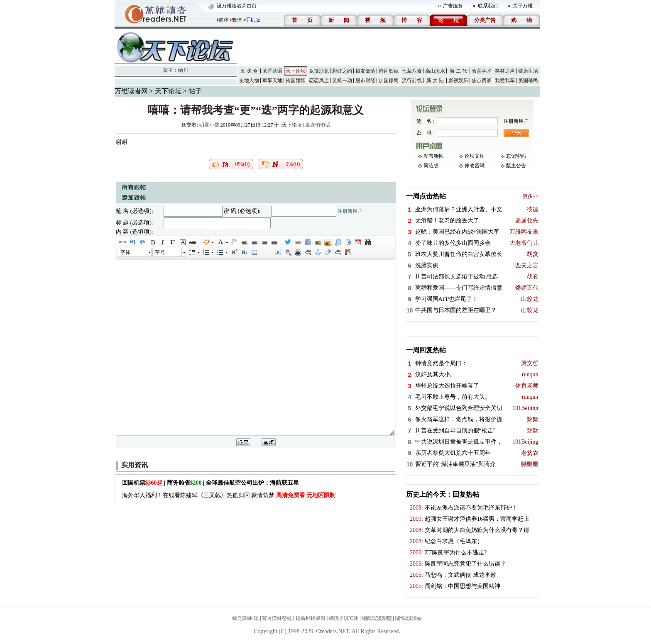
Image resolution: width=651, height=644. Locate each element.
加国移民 (389, 80)
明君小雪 (209, 125)
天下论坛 (296, 71)
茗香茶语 (272, 71)
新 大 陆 (435, 80)
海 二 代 (458, 71)
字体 (125, 252)
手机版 (253, 20)
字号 (160, 252)
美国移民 (528, 80)
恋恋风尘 (319, 80)
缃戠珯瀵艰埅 (377, 618)
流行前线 (412, 80)
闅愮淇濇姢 (409, 618)
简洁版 (431, 166)
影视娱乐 (458, 80)
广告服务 (453, 6)
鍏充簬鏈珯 (245, 618)
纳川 (183, 70)
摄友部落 (365, 71)
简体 (224, 20)
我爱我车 (505, 80)
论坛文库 (475, 156)
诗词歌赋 (389, 71)
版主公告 (516, 166)
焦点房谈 (482, 80)
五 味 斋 (249, 71)
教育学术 (482, 71)
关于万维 (523, 6)
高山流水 (435, 71)
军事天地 (272, 80)
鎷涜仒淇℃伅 (344, 618)
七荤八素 (412, 71)
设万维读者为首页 (237, 6)
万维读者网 (131, 91)
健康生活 (528, 71)
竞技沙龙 (319, 71)
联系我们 (488, 6)
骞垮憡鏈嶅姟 (277, 618)
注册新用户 (350, 211)
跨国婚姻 (296, 80)
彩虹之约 (342, 71)
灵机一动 (342, 80)
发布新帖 (433, 156)
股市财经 (365, 80)
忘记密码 (516, 156)
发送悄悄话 (318, 125)
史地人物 (249, 80)
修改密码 (475, 166)
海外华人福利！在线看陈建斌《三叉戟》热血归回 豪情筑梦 (229, 495)
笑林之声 (505, 71)
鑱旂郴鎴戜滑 (311, 618)
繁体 (237, 20)
